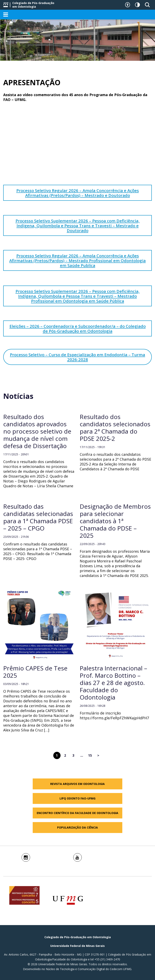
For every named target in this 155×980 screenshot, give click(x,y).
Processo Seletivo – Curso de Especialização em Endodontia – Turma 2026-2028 (77, 357)
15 (90, 755)
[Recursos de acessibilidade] (128, 5)
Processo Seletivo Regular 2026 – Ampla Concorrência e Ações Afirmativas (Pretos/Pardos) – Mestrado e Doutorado (78, 193)
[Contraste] (137, 5)
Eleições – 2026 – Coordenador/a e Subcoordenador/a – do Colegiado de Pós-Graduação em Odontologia (78, 329)
